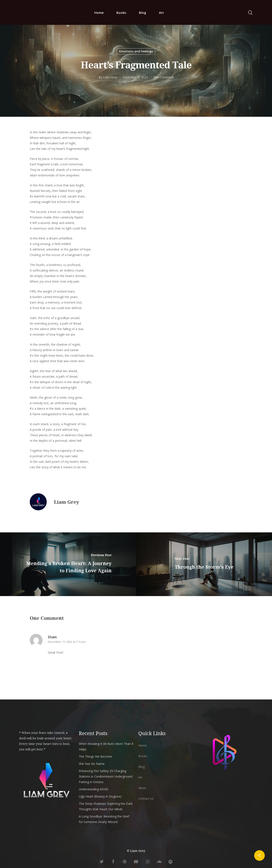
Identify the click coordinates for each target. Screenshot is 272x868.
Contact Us (146, 798)
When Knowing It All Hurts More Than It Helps (106, 746)
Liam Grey (110, 77)
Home (99, 13)
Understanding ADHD (94, 789)
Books (121, 13)
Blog (143, 13)
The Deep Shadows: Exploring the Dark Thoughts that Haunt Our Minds (106, 806)
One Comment (163, 77)
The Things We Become (95, 756)
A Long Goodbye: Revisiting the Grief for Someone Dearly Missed (104, 819)
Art (161, 13)
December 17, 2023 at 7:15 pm (67, 642)
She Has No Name (92, 764)
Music (142, 788)
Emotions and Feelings (136, 51)
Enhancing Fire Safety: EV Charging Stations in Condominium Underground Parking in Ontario (106, 776)
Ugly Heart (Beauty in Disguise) (100, 796)
